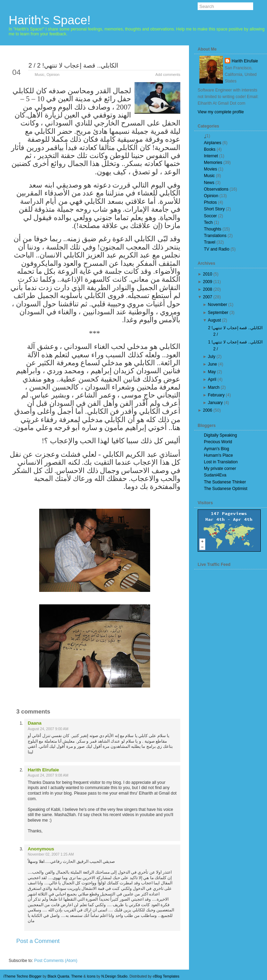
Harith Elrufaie (43, 770)
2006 (208, 410)
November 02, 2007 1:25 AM (51, 854)
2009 (208, 282)
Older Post (163, 953)
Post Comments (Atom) (56, 961)
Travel (210, 242)
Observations (216, 189)
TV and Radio (217, 249)
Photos (210, 202)
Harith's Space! (50, 20)
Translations (215, 236)
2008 (208, 289)
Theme (77, 976)
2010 (208, 274)
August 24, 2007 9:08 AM (48, 775)
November (218, 305)
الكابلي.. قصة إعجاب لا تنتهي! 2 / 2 (73, 65)
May (212, 372)
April (212, 379)
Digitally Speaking (220, 435)
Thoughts (213, 229)
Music (40, 75)
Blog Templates (167, 976)
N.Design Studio (114, 976)
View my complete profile (221, 112)
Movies (210, 169)
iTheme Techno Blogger (23, 976)
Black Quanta (58, 976)
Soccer (210, 216)
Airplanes (213, 143)
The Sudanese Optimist (226, 489)
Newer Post (26, 953)
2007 (208, 297)
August (214, 320)
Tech (208, 222)
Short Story (214, 209)
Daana (35, 723)
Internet (211, 156)
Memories (213, 163)
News (209, 183)
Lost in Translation (221, 462)
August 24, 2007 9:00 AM (48, 729)
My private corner (220, 469)
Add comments (168, 75)
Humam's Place (218, 455)
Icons (91, 976)
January (216, 403)
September (218, 313)
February (216, 395)
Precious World (218, 442)
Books (210, 149)
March (214, 387)
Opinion (53, 75)
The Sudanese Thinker (225, 482)
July (212, 357)
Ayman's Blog (217, 449)
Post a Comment (38, 941)
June (213, 364)
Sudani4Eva (215, 475)
